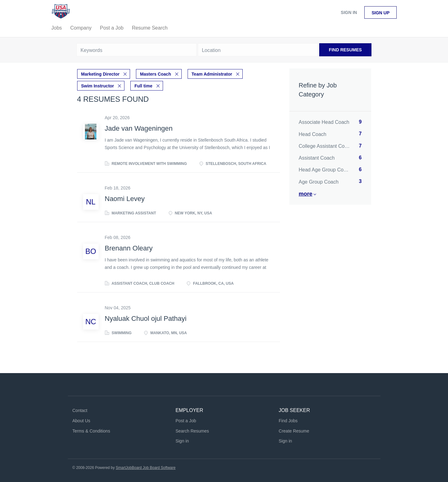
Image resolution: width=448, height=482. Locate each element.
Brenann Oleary (129, 247)
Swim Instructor (98, 85)
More (306, 194)
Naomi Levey (125, 198)
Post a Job (186, 419)
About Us (82, 419)
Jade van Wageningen (139, 127)
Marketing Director (100, 73)
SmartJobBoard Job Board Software (146, 467)
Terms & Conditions (91, 430)
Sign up (380, 13)
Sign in (349, 12)
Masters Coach (156, 73)
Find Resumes (345, 50)
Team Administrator (212, 73)
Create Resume (294, 430)
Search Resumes (192, 430)
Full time (143, 85)
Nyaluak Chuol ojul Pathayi (146, 318)
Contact (80, 409)
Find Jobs (288, 419)
